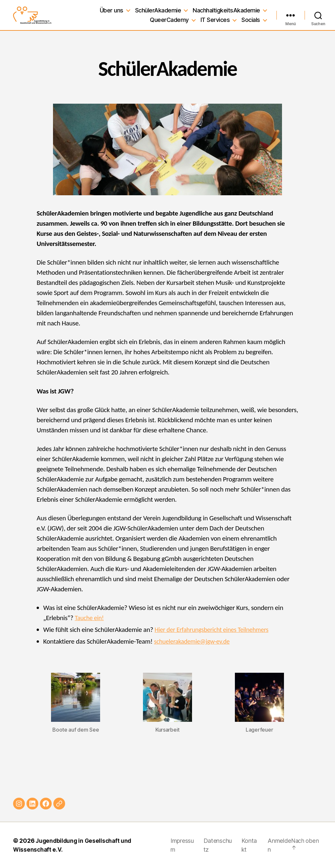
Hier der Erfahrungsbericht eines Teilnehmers (216, 630)
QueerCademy (169, 20)
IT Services (215, 20)
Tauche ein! (90, 618)
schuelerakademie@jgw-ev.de (194, 641)
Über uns (112, 10)
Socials (251, 20)
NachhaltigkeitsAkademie (226, 10)
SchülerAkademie (158, 10)
